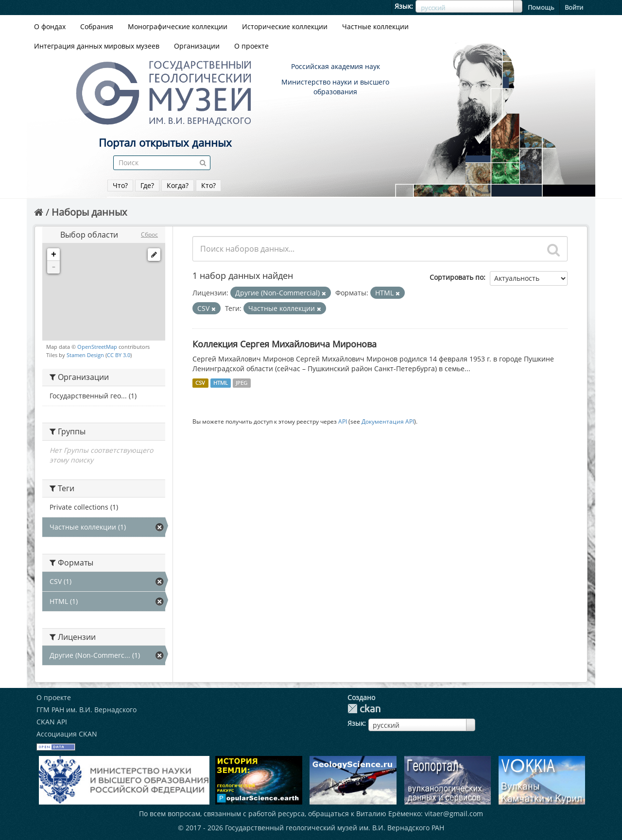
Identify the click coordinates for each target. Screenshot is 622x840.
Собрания (97, 26)
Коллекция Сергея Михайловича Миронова (285, 344)
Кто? (208, 185)
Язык (403, 6)
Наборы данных (89, 212)
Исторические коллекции (285, 26)
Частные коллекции (375, 26)
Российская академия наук (336, 66)
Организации (197, 46)
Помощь (541, 7)
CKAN (364, 709)
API (343, 421)
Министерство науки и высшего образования (335, 87)
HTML (221, 383)
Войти (574, 7)
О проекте (251, 46)
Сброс (149, 234)
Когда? (178, 185)
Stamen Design (85, 355)
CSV (200, 383)
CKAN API (52, 722)
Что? (120, 185)
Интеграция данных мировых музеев (97, 46)
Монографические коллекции (178, 26)
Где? (147, 185)
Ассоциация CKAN (67, 734)
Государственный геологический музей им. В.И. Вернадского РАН (335, 828)
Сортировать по (457, 277)
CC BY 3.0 (119, 355)
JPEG (242, 383)
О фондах (50, 26)
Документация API (388, 421)
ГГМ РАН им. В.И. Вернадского (86, 710)
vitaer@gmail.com (454, 814)
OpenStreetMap (97, 347)
